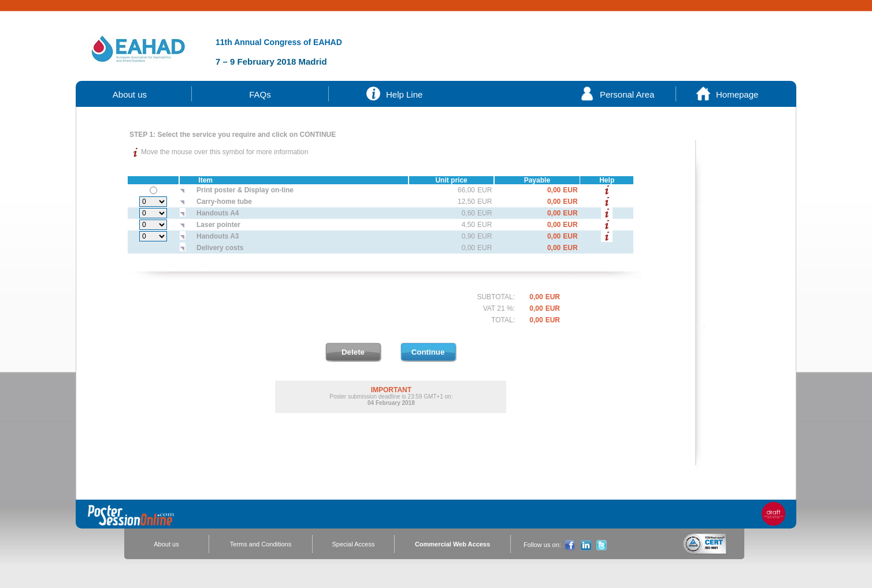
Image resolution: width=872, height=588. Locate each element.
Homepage (737, 94)
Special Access (354, 544)
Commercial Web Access (452, 544)
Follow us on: (542, 545)
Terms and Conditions (261, 544)
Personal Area (627, 94)
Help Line (404, 94)
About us (130, 94)
